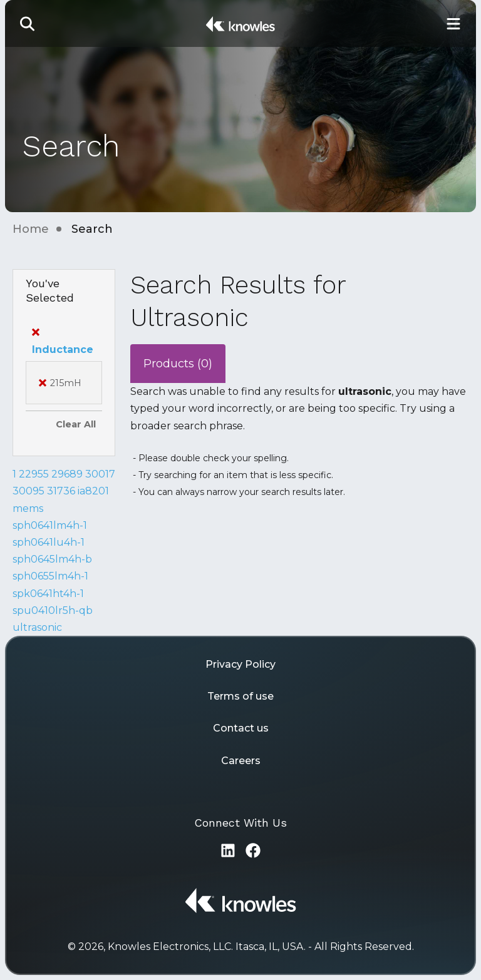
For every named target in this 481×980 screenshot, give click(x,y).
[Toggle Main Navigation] (453, 23)
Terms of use (240, 696)
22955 (34, 474)
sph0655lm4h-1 (50, 576)
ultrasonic (37, 627)
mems (28, 508)
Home (31, 229)
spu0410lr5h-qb (53, 610)
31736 (61, 491)
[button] (28, 23)
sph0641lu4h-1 (49, 542)
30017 (100, 474)
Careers (241, 761)
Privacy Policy (240, 664)
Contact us (241, 728)
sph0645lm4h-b (52, 559)
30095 (28, 491)
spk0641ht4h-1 (48, 594)
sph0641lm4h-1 (50, 525)
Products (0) (178, 364)
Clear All (76, 424)
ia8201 (93, 491)
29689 (67, 474)
